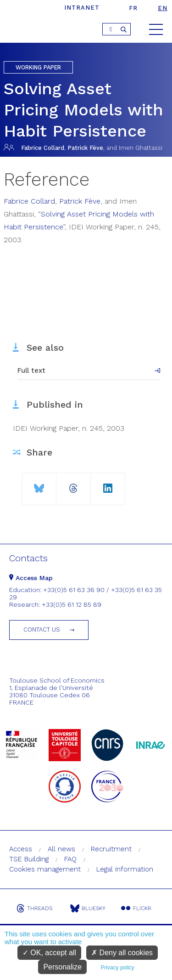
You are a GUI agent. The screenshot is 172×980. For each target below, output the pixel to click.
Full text (31, 370)
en (163, 8)
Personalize (62, 967)
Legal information (125, 869)
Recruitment (111, 849)
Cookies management (45, 869)
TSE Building (29, 859)
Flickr (136, 908)
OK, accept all (49, 953)
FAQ (70, 859)
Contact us (42, 630)
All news (61, 849)
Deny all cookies (122, 953)
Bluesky (88, 908)
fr (133, 8)
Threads (34, 908)
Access (21, 849)
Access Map (31, 578)
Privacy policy (117, 968)
